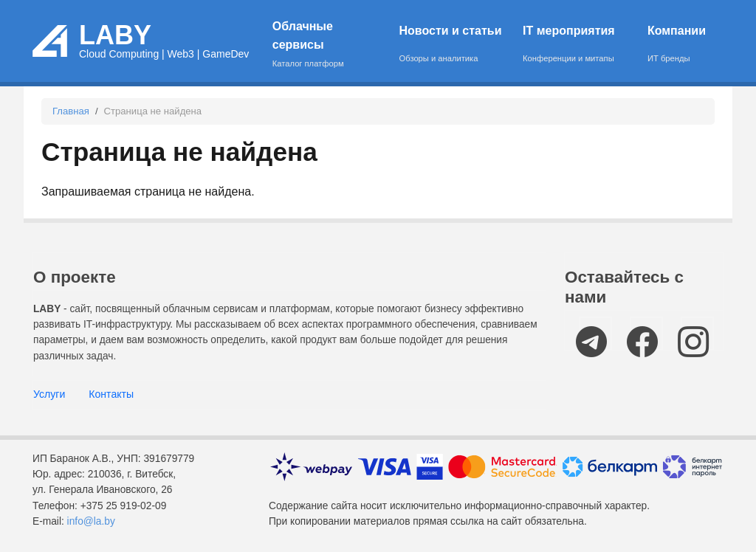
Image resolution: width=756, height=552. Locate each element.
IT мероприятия (575, 45)
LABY (115, 35)
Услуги (49, 394)
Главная (71, 111)
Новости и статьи (452, 45)
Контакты (111, 394)
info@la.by (91, 521)
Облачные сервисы (326, 45)
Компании (677, 45)
